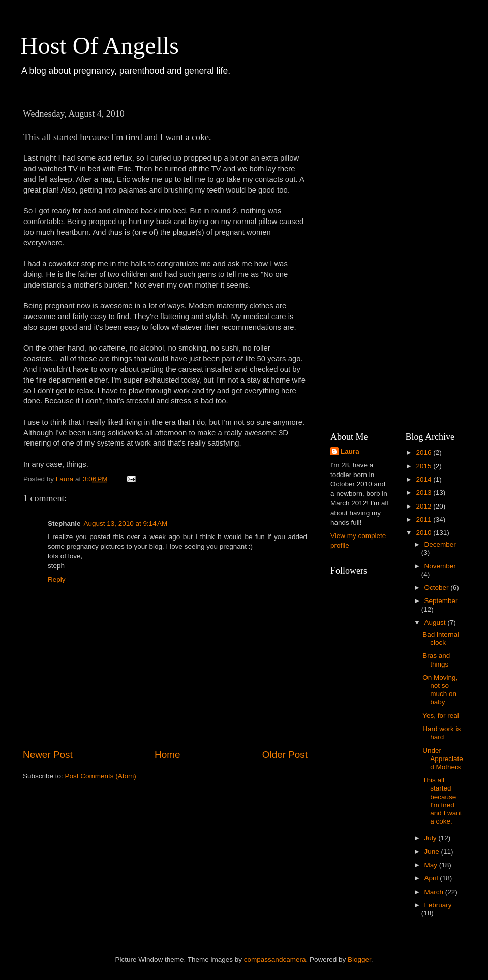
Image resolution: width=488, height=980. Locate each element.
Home (167, 755)
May (432, 865)
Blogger (359, 959)
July (432, 838)
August (436, 623)
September (441, 601)
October (438, 588)
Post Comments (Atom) (101, 776)
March (435, 892)
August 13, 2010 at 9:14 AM (126, 524)
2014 (424, 479)
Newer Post (48, 755)
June (433, 852)
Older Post (285, 755)
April (432, 878)
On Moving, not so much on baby (440, 690)
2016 (424, 452)
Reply (57, 579)
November (440, 566)
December (440, 544)
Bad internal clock (441, 638)
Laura (350, 451)
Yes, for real (441, 716)
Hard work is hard (441, 733)
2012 (424, 506)
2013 (424, 493)
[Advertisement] (382, 257)
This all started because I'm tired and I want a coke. (442, 801)
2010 (424, 533)
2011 (424, 519)
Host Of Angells (100, 45)
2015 (424, 466)
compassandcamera (275, 959)
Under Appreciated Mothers (443, 759)
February (438, 905)
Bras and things (436, 660)
